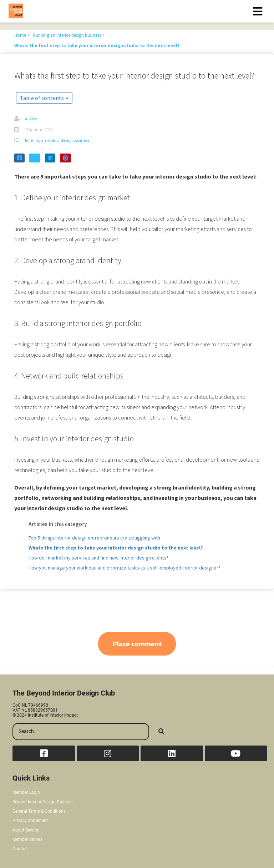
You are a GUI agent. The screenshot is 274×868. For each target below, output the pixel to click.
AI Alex (31, 119)
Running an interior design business (57, 140)
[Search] (161, 732)
